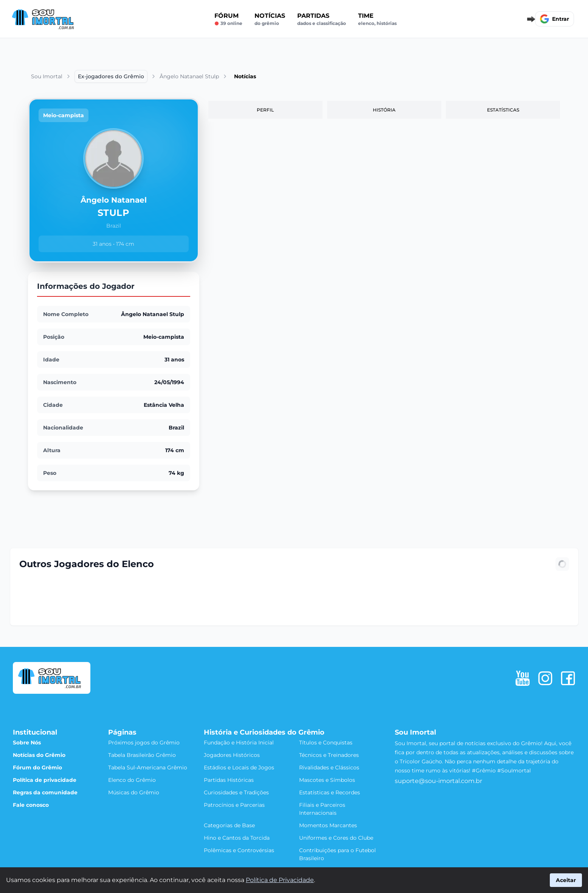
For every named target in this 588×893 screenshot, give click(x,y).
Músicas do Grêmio (134, 792)
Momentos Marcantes (328, 825)
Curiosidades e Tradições (236, 792)
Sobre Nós (27, 743)
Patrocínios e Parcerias (234, 805)
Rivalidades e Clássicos (329, 767)
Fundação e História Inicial (239, 743)
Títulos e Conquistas (326, 743)
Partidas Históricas (229, 780)
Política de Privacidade (280, 880)
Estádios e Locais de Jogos (239, 767)
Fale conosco (31, 805)
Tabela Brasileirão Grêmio (142, 755)
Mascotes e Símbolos (327, 780)
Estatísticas (503, 110)
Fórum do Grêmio (37, 767)
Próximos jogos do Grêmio (144, 743)
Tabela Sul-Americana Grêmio (148, 767)
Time (377, 19)
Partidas (322, 19)
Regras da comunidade (45, 792)
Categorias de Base (229, 825)
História (384, 110)
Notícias (270, 19)
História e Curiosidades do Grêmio (264, 732)
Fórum (228, 19)
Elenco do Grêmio (132, 780)
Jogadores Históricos (232, 755)
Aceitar (566, 880)
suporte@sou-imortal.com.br (438, 781)
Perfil (265, 110)
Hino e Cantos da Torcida (237, 838)
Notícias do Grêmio (39, 755)
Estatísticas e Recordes (330, 792)
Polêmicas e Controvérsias (239, 850)
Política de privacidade (45, 780)
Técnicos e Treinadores (329, 755)
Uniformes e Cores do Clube (336, 838)
